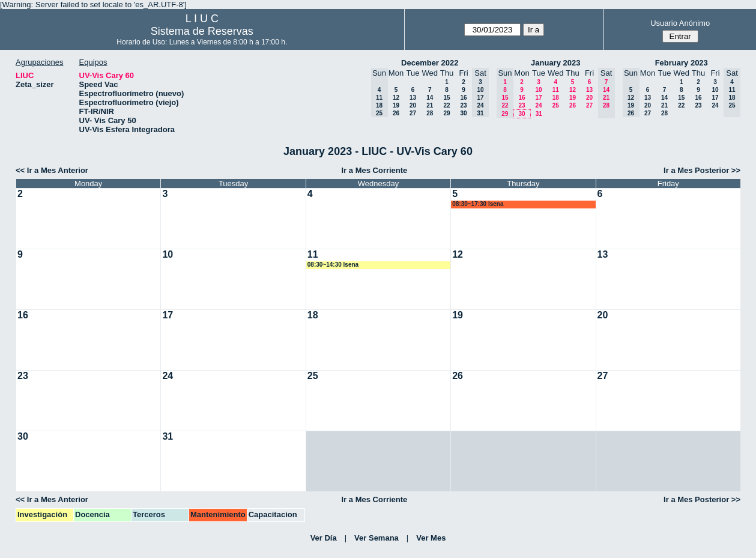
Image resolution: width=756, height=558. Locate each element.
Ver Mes (431, 538)
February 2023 (682, 63)
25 (556, 105)
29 (446, 113)
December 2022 (430, 63)
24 (538, 105)
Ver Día (324, 538)
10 (538, 90)
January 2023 (555, 63)
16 (463, 98)
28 (430, 113)
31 (539, 114)
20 (413, 105)
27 (413, 113)
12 (396, 98)
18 (556, 98)
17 (538, 98)
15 (446, 98)
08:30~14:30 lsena (333, 265)
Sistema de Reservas (202, 31)
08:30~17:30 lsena (478, 204)
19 (396, 105)
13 (413, 98)
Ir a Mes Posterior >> (702, 170)
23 (463, 105)
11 (556, 90)
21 (430, 105)
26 (396, 113)
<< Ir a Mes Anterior (52, 170)
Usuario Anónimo (680, 23)
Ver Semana (376, 538)
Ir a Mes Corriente (375, 170)
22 (446, 105)
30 (463, 113)
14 (430, 98)
